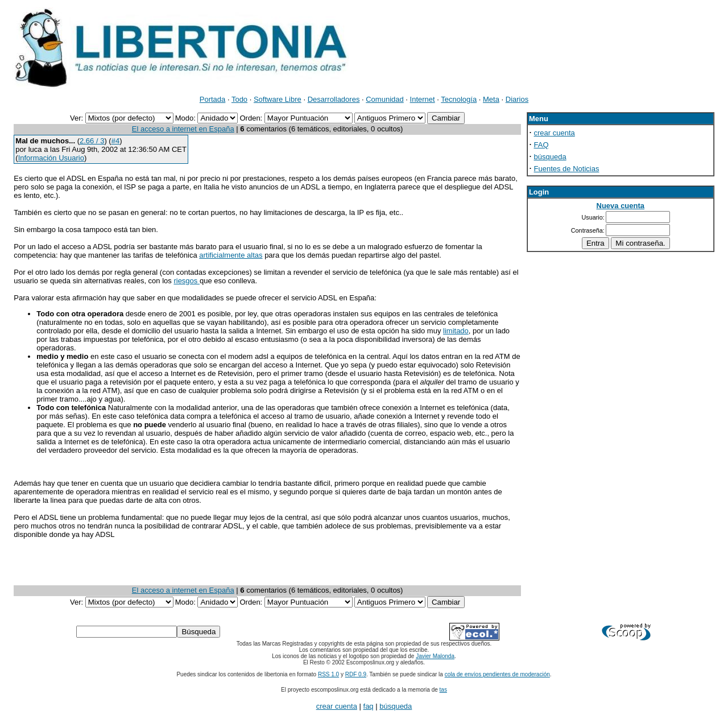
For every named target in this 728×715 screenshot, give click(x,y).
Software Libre (278, 99)
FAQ (541, 145)
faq (369, 706)
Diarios (517, 99)
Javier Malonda (435, 656)
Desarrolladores (334, 99)
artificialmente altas (231, 255)
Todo (239, 99)
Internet (423, 99)
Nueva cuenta (621, 206)
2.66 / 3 (92, 141)
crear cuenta (555, 133)
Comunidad (385, 99)
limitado (456, 331)
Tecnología (459, 99)
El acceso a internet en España (183, 129)
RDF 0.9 (356, 674)
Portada (213, 99)
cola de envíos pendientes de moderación (497, 674)
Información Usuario (51, 158)
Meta (491, 99)
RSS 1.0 (328, 674)
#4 (115, 141)
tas (443, 690)
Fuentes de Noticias (567, 169)
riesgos (187, 281)
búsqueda (550, 157)
